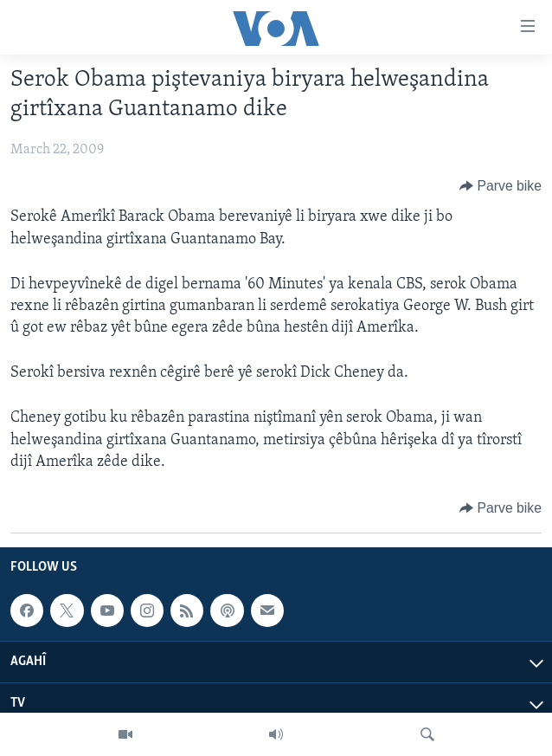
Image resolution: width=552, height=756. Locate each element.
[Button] (501, 186)
